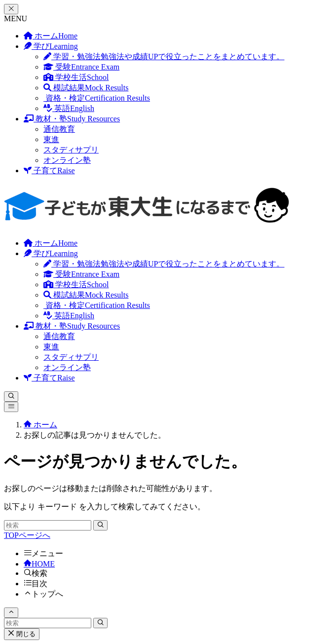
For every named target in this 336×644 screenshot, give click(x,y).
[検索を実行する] (100, 525)
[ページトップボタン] (11, 613)
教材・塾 (72, 119)
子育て (49, 170)
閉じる (22, 634)
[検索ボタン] (11, 397)
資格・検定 (97, 98)
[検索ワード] (48, 525)
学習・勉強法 (164, 57)
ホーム (51, 36)
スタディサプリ (71, 150)
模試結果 (86, 88)
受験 (81, 67)
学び (51, 46)
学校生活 (76, 77)
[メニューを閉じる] (11, 9)
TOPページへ (27, 535)
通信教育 (59, 129)
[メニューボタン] (11, 407)
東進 (51, 139)
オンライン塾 (67, 160)
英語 (69, 108)
